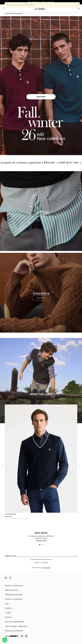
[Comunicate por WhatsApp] (5, 640)
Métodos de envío (12, 590)
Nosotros (8, 608)
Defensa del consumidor (14, 631)
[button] (41, 13)
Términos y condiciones (14, 599)
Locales (8, 613)
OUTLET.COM (46, 568)
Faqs (7, 604)
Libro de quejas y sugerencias (16, 626)
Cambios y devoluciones (14, 586)
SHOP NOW (41, 216)
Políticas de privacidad (13, 595)
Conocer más (41, 540)
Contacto (8, 617)
